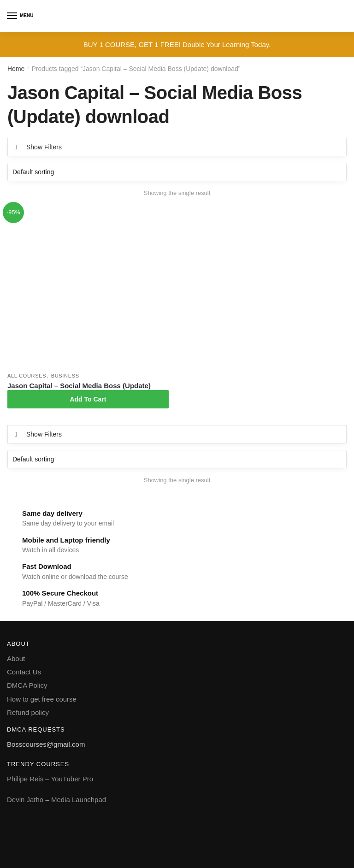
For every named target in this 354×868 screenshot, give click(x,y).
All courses (27, 376)
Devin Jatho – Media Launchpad (56, 800)
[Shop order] (177, 172)
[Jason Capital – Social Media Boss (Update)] (88, 287)
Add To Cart (88, 399)
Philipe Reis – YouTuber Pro (50, 779)
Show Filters (44, 147)
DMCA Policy (27, 685)
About (16, 658)
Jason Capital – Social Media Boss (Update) (79, 386)
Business (65, 376)
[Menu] (12, 16)
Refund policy (28, 712)
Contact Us (24, 672)
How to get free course (42, 699)
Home (16, 69)
